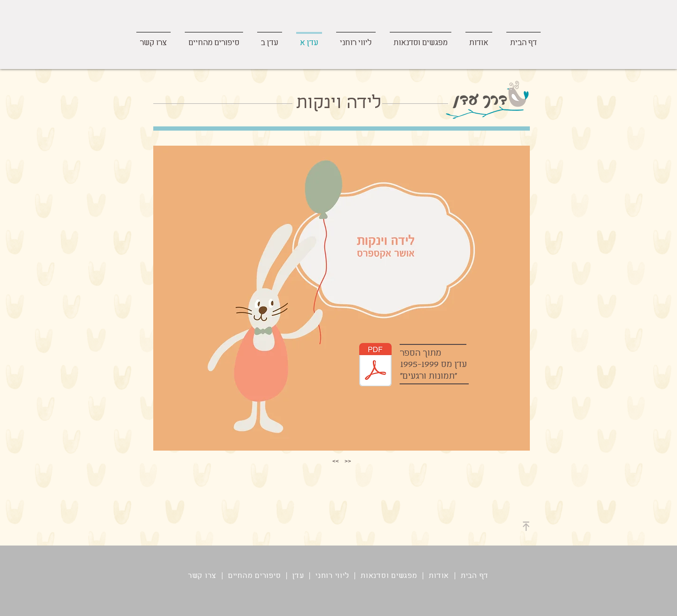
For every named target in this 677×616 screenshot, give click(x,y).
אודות (439, 576)
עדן (298, 576)
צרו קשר (202, 576)
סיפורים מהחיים (253, 576)
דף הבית (475, 576)
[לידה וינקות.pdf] (375, 366)
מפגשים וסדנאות (389, 576)
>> (336, 461)
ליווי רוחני (332, 576)
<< (348, 461)
